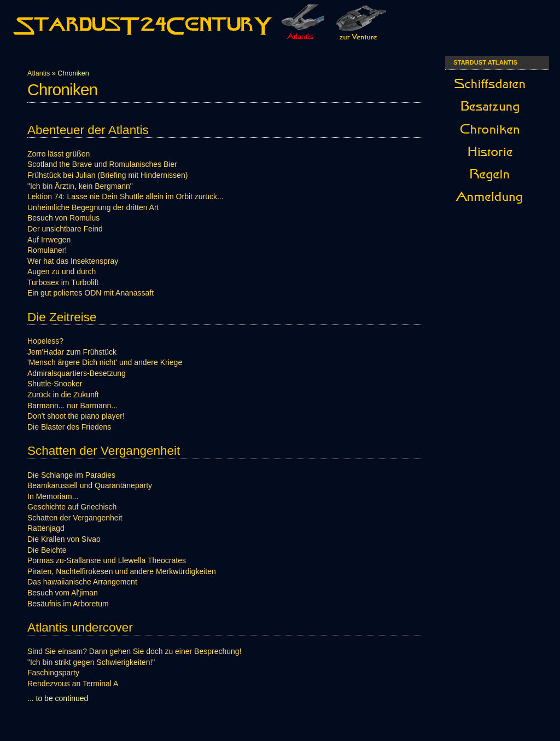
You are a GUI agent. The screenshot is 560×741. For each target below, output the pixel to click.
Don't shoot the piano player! (76, 416)
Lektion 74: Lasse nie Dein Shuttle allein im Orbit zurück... (126, 196)
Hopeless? (45, 341)
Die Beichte (47, 550)
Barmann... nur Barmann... (72, 406)
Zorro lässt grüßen (59, 154)
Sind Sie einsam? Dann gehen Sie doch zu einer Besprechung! (134, 651)
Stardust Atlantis (485, 62)
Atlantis (39, 73)
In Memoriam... (53, 496)
